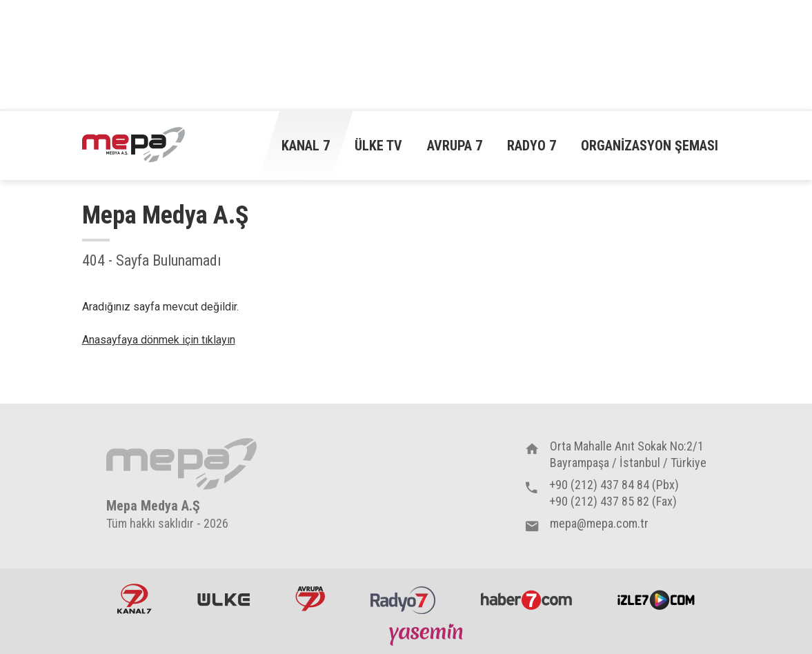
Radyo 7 (532, 146)
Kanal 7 (306, 146)
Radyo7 (403, 599)
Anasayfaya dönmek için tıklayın (159, 340)
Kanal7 (135, 599)
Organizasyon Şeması (650, 146)
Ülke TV (378, 146)
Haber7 (526, 599)
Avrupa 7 (455, 146)
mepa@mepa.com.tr (599, 523)
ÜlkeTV (224, 599)
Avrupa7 (310, 599)
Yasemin (428, 634)
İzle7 (656, 599)
